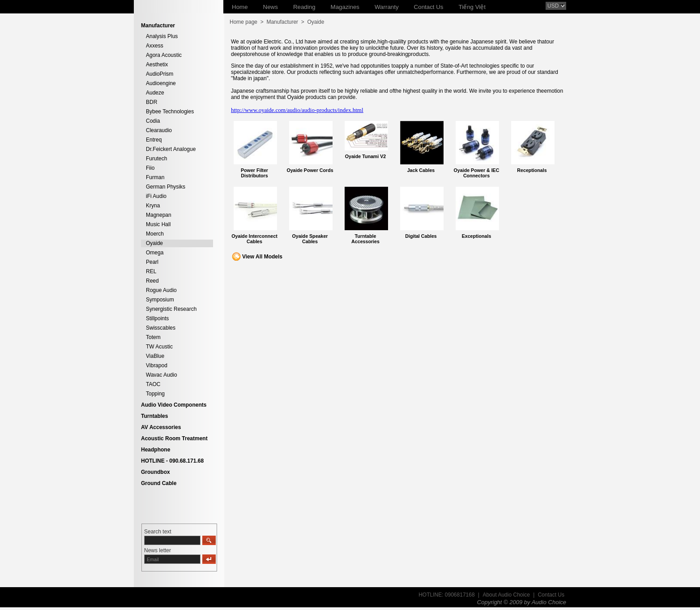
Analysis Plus (162, 36)
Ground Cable (159, 483)
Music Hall (158, 224)
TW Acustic (159, 347)
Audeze (155, 93)
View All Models (262, 257)
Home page (243, 22)
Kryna (153, 206)
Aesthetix (157, 64)
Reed (152, 281)
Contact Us (551, 595)
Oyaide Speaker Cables (310, 239)
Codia (153, 121)
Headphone (156, 450)
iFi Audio (156, 196)
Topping (155, 394)
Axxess (155, 46)
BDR (152, 102)
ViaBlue (155, 356)
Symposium (160, 300)
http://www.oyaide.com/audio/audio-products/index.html (297, 110)
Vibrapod (157, 365)
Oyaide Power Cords (310, 170)
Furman (155, 177)
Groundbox (156, 472)
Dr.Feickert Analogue (171, 149)
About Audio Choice (506, 595)
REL (151, 271)
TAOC (153, 384)
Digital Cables (421, 236)
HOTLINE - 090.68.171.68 (172, 461)
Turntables (154, 416)
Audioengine (161, 83)
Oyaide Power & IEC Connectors (477, 173)
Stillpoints (157, 318)
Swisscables (161, 328)
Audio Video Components (174, 405)
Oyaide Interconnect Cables (254, 239)
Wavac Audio (162, 375)
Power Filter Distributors (254, 173)
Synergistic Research (171, 309)
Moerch (155, 234)
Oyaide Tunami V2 (366, 156)
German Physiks (166, 187)
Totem (153, 337)
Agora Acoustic (164, 55)
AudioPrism (160, 74)
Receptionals (532, 170)
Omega (155, 253)
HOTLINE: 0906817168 (446, 595)
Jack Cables (421, 170)
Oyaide (154, 243)
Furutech (156, 159)
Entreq (154, 140)
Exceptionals (477, 236)
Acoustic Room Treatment (174, 438)
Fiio (150, 168)
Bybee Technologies (170, 112)
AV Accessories (161, 427)
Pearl (152, 262)
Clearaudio (159, 130)
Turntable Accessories (365, 239)
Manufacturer (282, 22)
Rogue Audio (161, 290)
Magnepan (159, 215)
